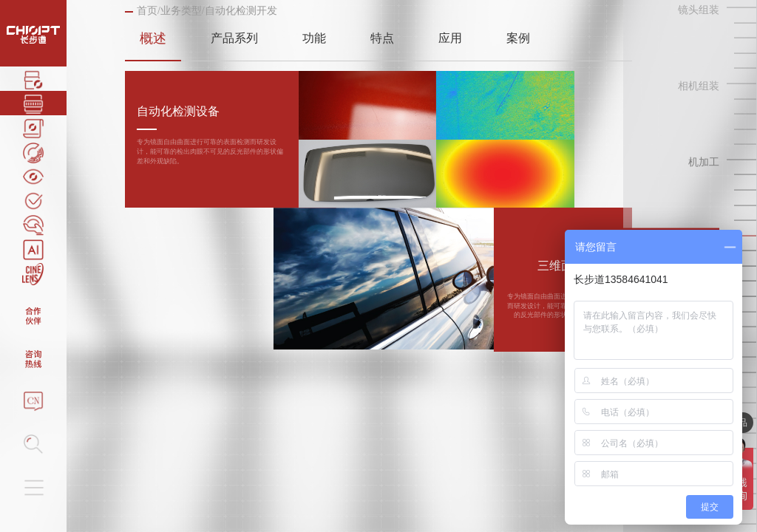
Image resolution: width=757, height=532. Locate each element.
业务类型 (181, 11)
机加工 (704, 162)
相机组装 (699, 86)
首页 (147, 11)
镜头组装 (699, 10)
